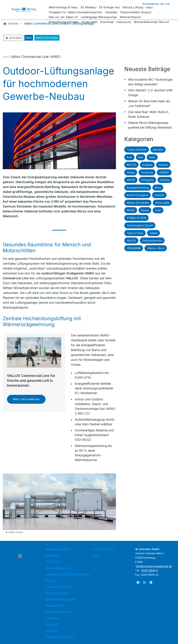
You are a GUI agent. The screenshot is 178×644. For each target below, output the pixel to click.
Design (131, 172)
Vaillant (153, 233)
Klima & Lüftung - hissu (58, 568)
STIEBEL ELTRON (136, 218)
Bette (152, 157)
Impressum (51, 631)
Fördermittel (52, 618)
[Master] (13, 24)
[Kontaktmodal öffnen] (153, 4)
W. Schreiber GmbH (103, 549)
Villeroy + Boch (156, 248)
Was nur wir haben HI (57, 593)
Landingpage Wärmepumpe (61, 599)
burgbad (147, 165)
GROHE (131, 180)
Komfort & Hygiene (137, 195)
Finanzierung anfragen (58, 612)
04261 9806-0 (150, 570)
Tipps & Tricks (135, 233)
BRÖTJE (131, 165)
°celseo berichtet (137, 150)
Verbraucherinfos (152, 241)
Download (51, 624)
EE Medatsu (52, 555)
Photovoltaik (162, 203)
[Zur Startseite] (26, 10)
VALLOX (131, 241)
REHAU (131, 210)
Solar (158, 210)
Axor (129, 157)
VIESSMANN (134, 248)
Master (96, 555)
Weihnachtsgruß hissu (58, 549)
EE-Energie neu (54, 562)
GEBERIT (164, 172)
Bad (141, 157)
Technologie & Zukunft (140, 225)
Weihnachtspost (54, 605)
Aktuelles (158, 150)
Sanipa (145, 210)
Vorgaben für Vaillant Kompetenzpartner (68, 574)
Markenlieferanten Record (60, 637)
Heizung (165, 180)
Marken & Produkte (47, 38)
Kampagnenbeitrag (138, 188)
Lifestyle (159, 195)
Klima (29, 38)
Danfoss (163, 165)
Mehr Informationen (26, 399)
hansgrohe (147, 180)
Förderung (147, 172)
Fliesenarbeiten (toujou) (59, 587)
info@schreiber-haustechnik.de (154, 566)
